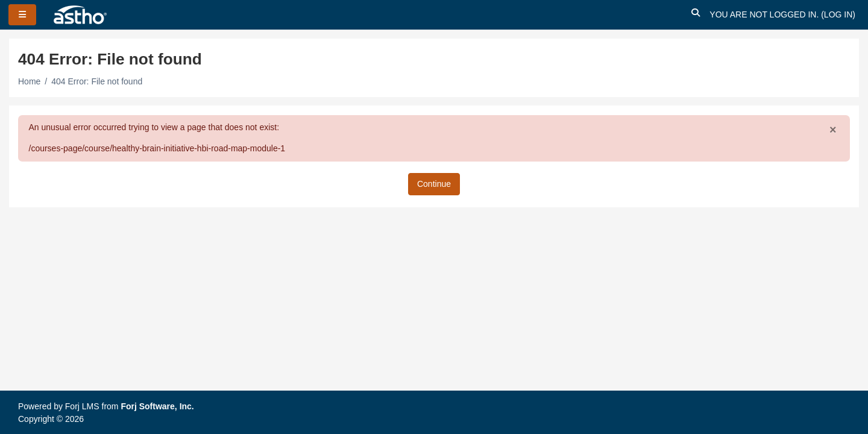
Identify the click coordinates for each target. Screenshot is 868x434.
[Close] (833, 130)
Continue (434, 184)
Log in (838, 14)
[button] (696, 15)
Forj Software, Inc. (157, 406)
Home (29, 81)
